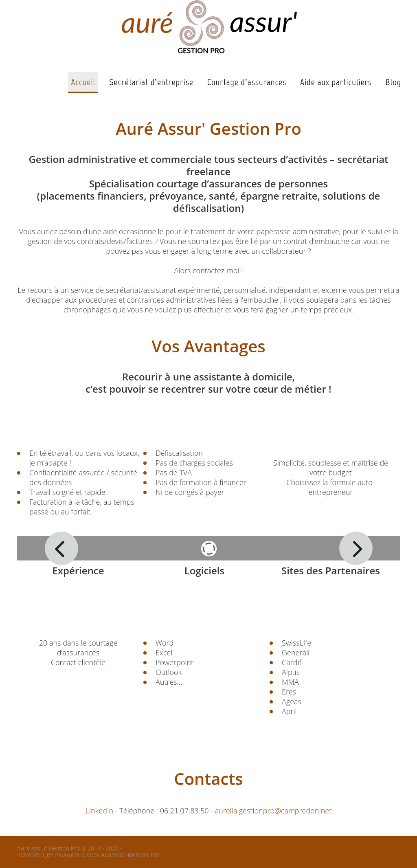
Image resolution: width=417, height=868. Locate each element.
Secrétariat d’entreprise (151, 82)
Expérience (78, 570)
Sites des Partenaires (331, 570)
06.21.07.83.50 (184, 811)
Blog (393, 82)
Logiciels (205, 570)
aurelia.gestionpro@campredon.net (273, 811)
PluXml (64, 855)
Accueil (83, 82)
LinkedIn (99, 811)
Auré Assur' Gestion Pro (48, 848)
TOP (155, 855)
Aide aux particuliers (336, 82)
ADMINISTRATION (125, 855)
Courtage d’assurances (247, 82)
